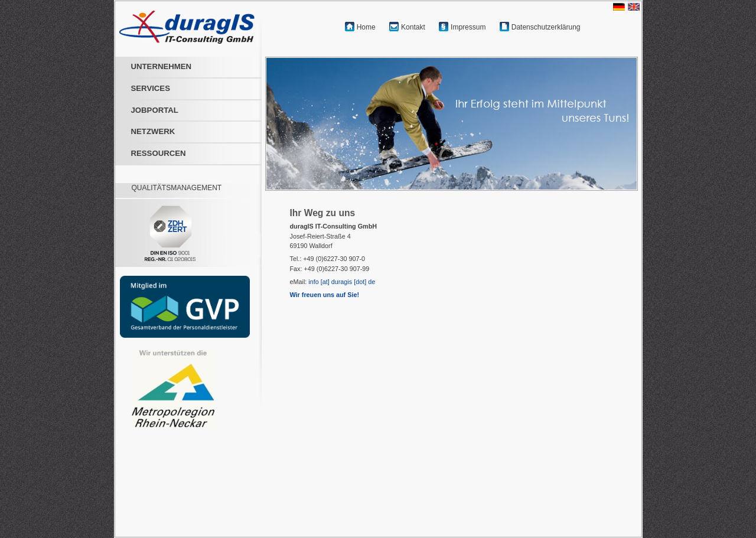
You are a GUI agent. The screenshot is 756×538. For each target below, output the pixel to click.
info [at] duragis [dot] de (342, 282)
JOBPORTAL (155, 110)
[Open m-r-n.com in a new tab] (164, 389)
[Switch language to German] (620, 5)
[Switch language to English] (635, 5)
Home (366, 27)
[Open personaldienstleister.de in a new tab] (182, 307)
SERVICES (151, 88)
